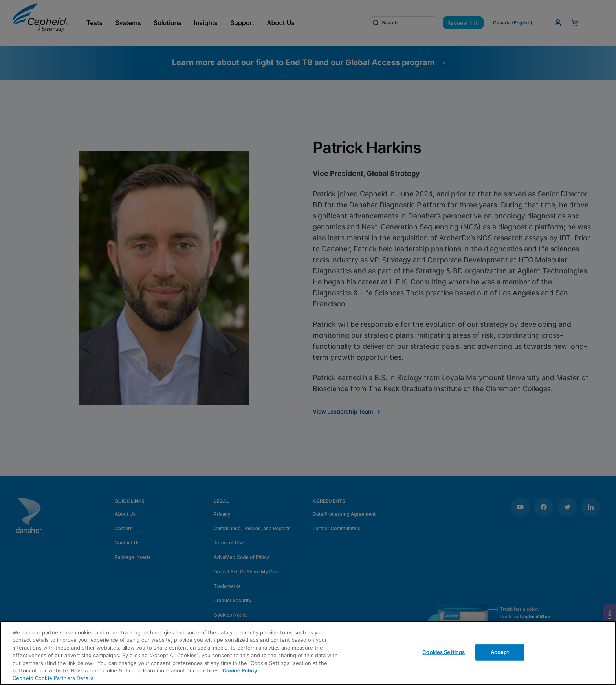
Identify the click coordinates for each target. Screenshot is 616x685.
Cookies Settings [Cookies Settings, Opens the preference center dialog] (444, 652)
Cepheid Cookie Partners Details (53, 678)
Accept (500, 652)
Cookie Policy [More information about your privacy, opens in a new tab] (240, 670)
